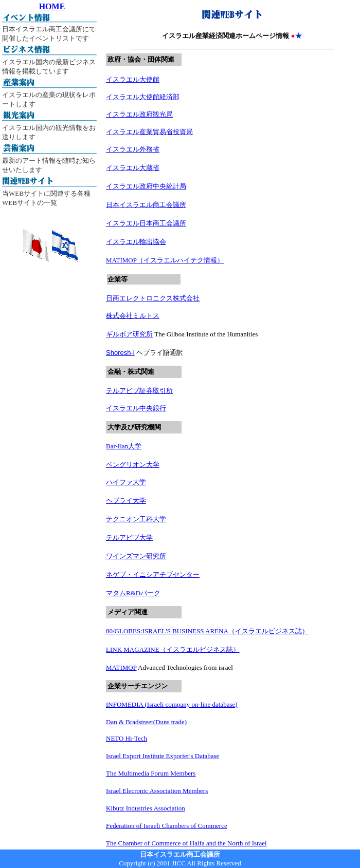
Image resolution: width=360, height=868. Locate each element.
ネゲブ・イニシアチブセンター (153, 574)
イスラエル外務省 (133, 149)
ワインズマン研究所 (136, 556)
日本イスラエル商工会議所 (146, 205)
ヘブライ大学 (126, 501)
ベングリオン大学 (133, 465)
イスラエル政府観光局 (139, 114)
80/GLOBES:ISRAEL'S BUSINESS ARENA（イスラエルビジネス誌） (207, 631)
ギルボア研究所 (129, 334)
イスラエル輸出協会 (136, 242)
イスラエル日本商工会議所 (146, 223)
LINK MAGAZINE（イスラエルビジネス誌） (173, 649)
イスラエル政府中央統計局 (146, 186)
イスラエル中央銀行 (136, 408)
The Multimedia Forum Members (151, 773)
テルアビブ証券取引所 (139, 391)
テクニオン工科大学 (136, 519)
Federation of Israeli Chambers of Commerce (167, 826)
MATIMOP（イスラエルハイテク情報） (165, 260)
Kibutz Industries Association (146, 808)
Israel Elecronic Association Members (157, 791)
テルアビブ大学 (129, 537)
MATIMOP (121, 667)
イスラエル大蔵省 (133, 168)
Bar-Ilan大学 (124, 446)
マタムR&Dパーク (133, 593)
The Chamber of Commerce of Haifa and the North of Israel (186, 843)
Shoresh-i (120, 353)
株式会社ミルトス (133, 316)
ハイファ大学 (126, 482)
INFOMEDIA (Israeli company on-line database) (172, 704)
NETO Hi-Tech (127, 738)
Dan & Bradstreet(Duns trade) (146, 722)
